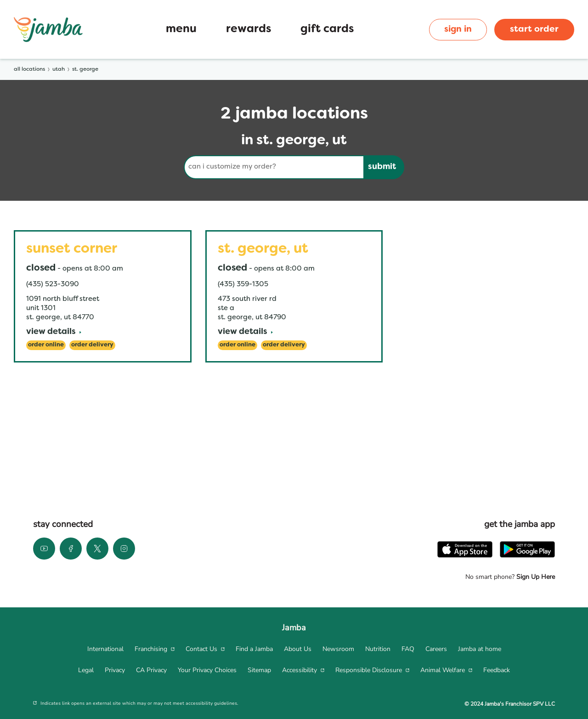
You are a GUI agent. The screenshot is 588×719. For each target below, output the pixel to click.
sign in (458, 29)
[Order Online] (46, 345)
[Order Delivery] (92, 345)
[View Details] (54, 332)
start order (534, 29)
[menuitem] (105, 649)
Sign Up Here (535, 577)
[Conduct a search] (274, 167)
